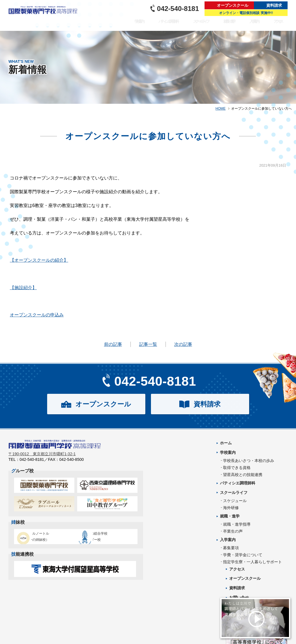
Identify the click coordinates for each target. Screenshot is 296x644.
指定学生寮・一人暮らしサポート (253, 562)
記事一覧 (148, 344)
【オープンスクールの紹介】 (39, 260)
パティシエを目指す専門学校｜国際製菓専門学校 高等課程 (45, 15)
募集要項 (231, 548)
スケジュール (235, 501)
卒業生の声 (233, 531)
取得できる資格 (237, 468)
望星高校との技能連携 (243, 475)
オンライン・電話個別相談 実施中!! (246, 13)
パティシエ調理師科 (175, 25)
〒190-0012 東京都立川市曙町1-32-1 (42, 457)
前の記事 (113, 344)
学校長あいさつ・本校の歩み (249, 461)
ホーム (226, 443)
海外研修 (231, 508)
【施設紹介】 (23, 288)
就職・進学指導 (237, 524)
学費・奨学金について (243, 555)
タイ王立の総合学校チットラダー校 (105, 540)
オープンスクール (233, 5)
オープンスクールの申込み (37, 315)
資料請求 (274, 5)
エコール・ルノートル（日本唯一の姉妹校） (42, 540)
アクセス (280, 25)
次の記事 (183, 344)
